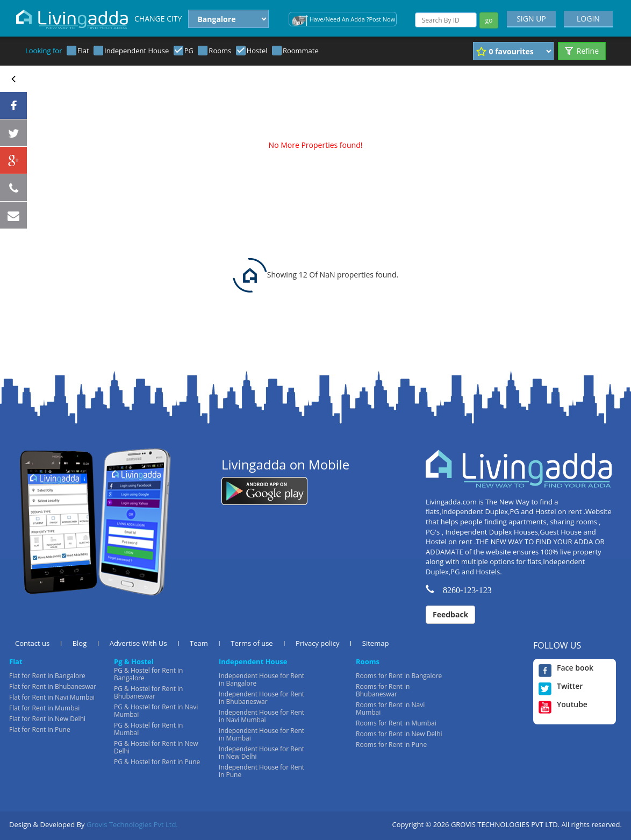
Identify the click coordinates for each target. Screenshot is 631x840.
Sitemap (376, 643)
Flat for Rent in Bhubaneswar (53, 686)
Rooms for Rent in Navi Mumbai (390, 709)
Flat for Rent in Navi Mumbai (52, 697)
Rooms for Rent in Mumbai (396, 723)
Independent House (137, 51)
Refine (582, 51)
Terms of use (252, 643)
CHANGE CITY (158, 19)
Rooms (220, 51)
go (489, 20)
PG (189, 51)
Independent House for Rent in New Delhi (261, 753)
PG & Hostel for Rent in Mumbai (148, 729)
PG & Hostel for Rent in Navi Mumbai (156, 711)
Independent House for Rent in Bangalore (261, 679)
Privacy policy (317, 643)
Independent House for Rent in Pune (261, 771)
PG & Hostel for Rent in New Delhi (156, 747)
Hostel (257, 51)
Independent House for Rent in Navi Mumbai (261, 716)
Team (199, 643)
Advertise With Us (138, 643)
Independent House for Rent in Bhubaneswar (261, 698)
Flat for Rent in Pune (40, 729)
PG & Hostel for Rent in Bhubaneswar (148, 692)
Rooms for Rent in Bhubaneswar (383, 690)
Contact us (32, 643)
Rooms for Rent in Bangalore (399, 676)
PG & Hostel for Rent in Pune (157, 762)
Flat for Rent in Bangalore (47, 676)
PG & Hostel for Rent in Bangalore (148, 674)
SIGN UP (531, 19)
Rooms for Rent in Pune (391, 745)
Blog (80, 643)
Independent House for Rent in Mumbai (261, 734)
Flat (83, 51)
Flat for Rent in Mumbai (44, 708)
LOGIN (588, 19)
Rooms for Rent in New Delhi (399, 734)
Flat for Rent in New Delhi (47, 719)
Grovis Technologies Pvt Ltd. (132, 824)
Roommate (301, 51)
